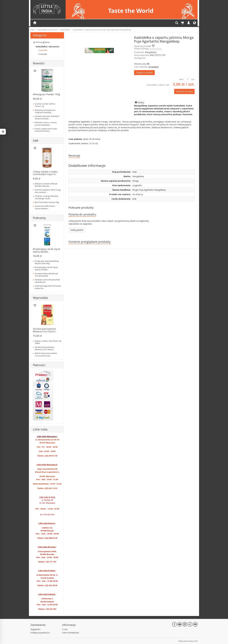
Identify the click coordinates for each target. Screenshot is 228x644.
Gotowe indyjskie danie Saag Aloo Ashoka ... (48, 191)
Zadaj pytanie (77, 230)
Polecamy (39, 218)
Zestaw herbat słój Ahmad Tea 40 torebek (46, 275)
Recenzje (74, 156)
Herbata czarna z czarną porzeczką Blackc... (46, 124)
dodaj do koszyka (184, 91)
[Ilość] (188, 79)
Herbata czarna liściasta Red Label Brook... (47, 281)
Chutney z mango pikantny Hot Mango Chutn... (47, 197)
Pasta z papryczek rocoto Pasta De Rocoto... (46, 130)
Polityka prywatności (40, 633)
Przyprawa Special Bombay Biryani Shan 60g (47, 262)
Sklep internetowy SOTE (188, 641)
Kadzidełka (43, 50)
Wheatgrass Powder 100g (46, 94)
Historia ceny (141, 64)
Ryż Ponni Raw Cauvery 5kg (47, 202)
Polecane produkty (81, 208)
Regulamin (35, 629)
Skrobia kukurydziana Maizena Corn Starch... (45, 330)
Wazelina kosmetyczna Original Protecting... (45, 111)
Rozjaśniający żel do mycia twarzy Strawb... (46, 268)
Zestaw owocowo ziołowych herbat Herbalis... (47, 117)
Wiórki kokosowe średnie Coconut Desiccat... (46, 354)
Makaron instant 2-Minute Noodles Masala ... (46, 185)
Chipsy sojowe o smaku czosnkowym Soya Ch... (45, 173)
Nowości (39, 63)
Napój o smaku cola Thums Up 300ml (48, 342)
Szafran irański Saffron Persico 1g (45, 105)
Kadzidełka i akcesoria (47, 47)
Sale (36, 140)
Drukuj (139, 102)
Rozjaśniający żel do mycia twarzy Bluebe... (46, 250)
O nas (65, 629)
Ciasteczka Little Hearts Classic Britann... (45, 207)
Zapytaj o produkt (144, 73)
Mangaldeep (151, 52)
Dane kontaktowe (71, 633)
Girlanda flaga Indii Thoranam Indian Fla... (48, 287)
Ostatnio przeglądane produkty (90, 242)
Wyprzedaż (40, 298)
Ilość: (181, 79)
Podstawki (43, 54)
